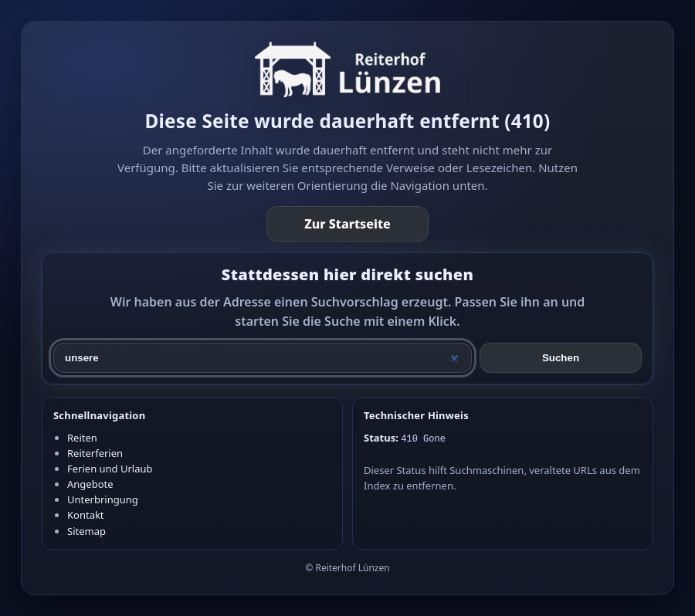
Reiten (82, 438)
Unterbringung (103, 499)
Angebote (90, 484)
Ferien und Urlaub (110, 469)
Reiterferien (95, 453)
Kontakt (86, 515)
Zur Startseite (347, 224)
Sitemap (86, 531)
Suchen (561, 358)
